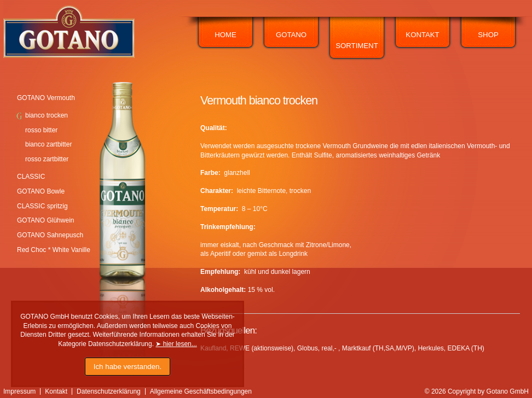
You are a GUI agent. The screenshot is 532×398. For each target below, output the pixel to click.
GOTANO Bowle (41, 191)
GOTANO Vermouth (46, 98)
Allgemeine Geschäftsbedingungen (201, 391)
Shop (488, 35)
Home (225, 35)
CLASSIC (31, 177)
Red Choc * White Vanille (54, 250)
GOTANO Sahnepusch (50, 235)
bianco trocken (47, 115)
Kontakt (422, 35)
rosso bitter (41, 130)
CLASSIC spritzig (42, 206)
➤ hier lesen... (176, 344)
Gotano (291, 35)
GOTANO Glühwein (45, 220)
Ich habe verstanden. (128, 367)
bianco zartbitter (48, 144)
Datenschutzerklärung (109, 391)
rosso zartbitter (47, 159)
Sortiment (357, 46)
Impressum (19, 391)
